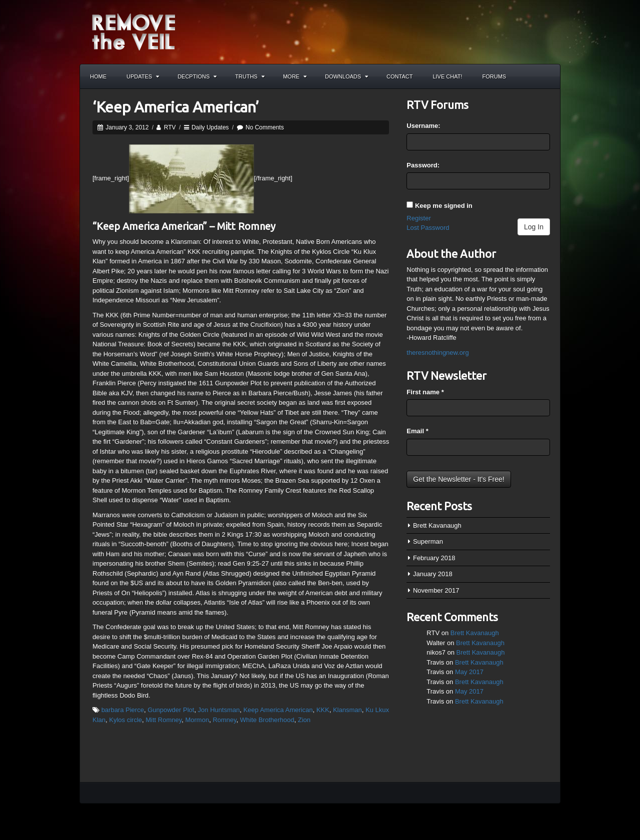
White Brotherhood (267, 720)
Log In (534, 227)
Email (417, 431)
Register (418, 218)
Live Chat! (447, 76)
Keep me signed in (444, 206)
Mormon (197, 720)
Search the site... (548, 76)
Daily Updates (210, 127)
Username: (423, 126)
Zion (304, 720)
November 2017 (436, 590)
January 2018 (433, 574)
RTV (170, 127)
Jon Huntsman (219, 710)
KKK (323, 710)
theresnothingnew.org (437, 353)
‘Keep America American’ (176, 107)
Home (98, 76)
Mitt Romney (163, 720)
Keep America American (278, 710)
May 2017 (469, 672)
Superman (428, 541)
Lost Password (428, 228)
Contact (399, 76)
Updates (143, 76)
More (295, 76)
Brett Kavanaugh (437, 525)
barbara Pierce (123, 710)
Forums (494, 76)
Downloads (346, 76)
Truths (250, 76)
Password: (423, 165)
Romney (224, 720)
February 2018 (434, 558)
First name (425, 392)
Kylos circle (125, 720)
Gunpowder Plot (171, 710)
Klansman (347, 710)
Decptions (197, 76)
